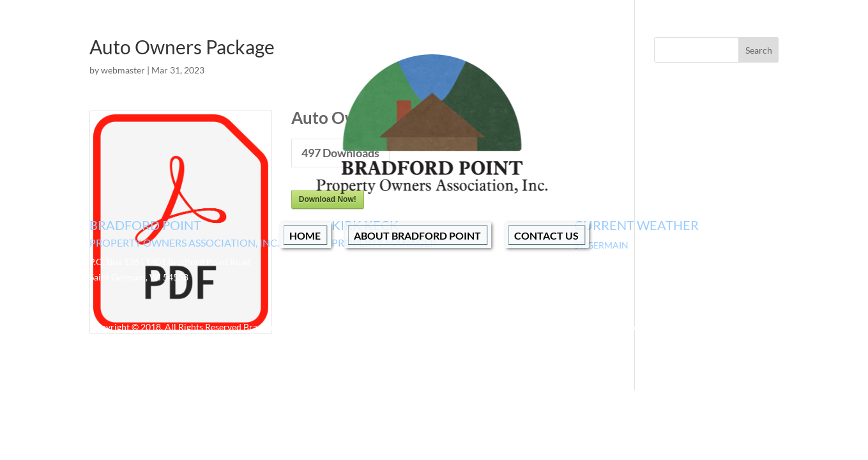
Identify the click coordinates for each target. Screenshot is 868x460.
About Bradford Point (417, 235)
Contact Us (546, 235)
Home (305, 235)
